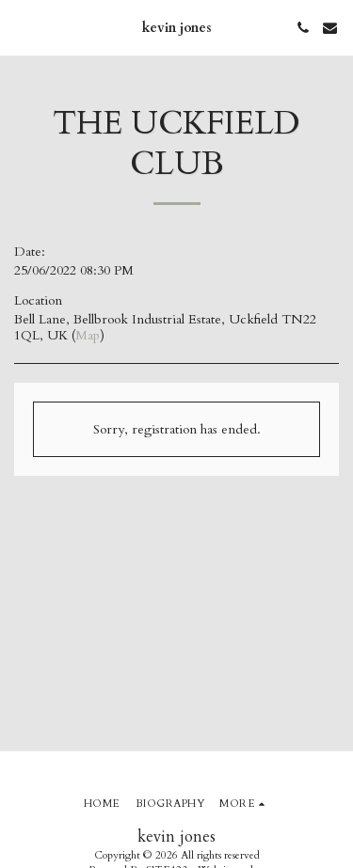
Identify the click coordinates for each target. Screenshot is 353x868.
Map (88, 335)
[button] (21, 27)
